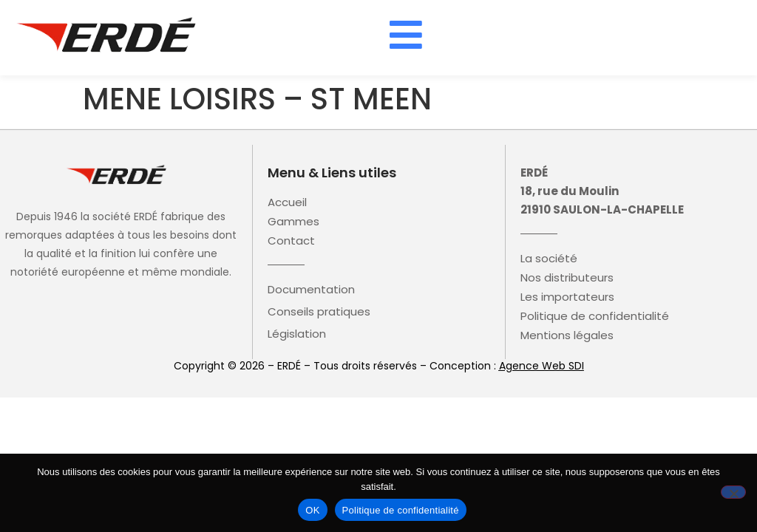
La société (549, 259)
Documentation (311, 290)
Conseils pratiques (319, 312)
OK (312, 510)
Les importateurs (567, 297)
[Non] (733, 492)
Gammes (293, 222)
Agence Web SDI (542, 366)
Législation (297, 334)
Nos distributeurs (567, 278)
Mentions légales (567, 335)
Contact (291, 241)
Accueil (287, 202)
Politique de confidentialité (595, 316)
